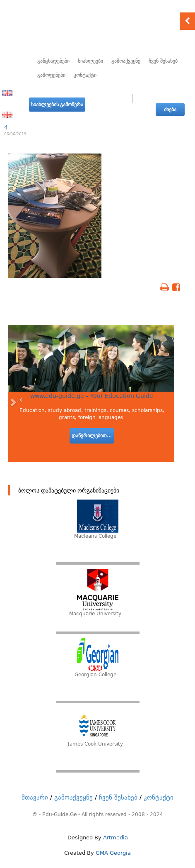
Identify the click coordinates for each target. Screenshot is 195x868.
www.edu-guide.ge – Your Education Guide (92, 396)
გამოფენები (51, 75)
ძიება (170, 110)
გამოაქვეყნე (126, 61)
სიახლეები (90, 61)
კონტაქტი (85, 75)
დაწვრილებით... (92, 436)
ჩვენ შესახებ (163, 61)
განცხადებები (53, 61)
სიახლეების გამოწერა (57, 105)
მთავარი (35, 797)
